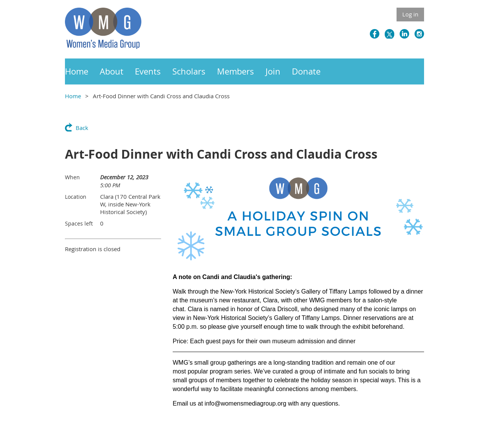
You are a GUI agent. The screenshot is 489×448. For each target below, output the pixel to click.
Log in (410, 14)
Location (76, 197)
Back (82, 128)
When (72, 177)
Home (73, 96)
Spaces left (79, 223)
